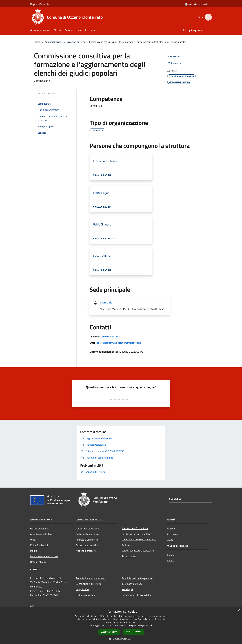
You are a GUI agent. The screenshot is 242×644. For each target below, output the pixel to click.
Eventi (171, 560)
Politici (34, 551)
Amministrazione (54, 42)
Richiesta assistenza (87, 595)
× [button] (239, 610)
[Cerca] (208, 17)
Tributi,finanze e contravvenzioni (139, 539)
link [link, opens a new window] (151, 625)
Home (37, 42)
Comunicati (173, 534)
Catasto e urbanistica (87, 545)
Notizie (171, 528)
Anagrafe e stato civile (88, 528)
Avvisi (170, 540)
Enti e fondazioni (39, 545)
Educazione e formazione (135, 528)
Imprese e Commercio (87, 540)
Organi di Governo (40, 528)
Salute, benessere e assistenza (138, 551)
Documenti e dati (39, 562)
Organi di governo (76, 42)
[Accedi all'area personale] (196, 4)
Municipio (106, 302)
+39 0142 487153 (110, 337)
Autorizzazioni (129, 556)
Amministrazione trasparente (137, 578)
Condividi (175, 57)
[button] (121, 639)
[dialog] (121, 626)
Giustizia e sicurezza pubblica (137, 534)
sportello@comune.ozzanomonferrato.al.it (119, 343)
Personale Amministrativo (44, 556)
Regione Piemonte (40, 4)
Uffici (33, 540)
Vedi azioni (175, 63)
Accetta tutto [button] (109, 632)
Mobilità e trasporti (86, 551)
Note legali (127, 589)
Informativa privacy (132, 584)
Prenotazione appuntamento (91, 578)
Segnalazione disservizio (89, 584)
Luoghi (171, 555)
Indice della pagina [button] (47, 94)
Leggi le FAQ (82, 589)
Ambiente (127, 545)
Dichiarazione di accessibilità (137, 595)
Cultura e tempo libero (88, 534)
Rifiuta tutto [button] (133, 632)
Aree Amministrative (41, 534)
